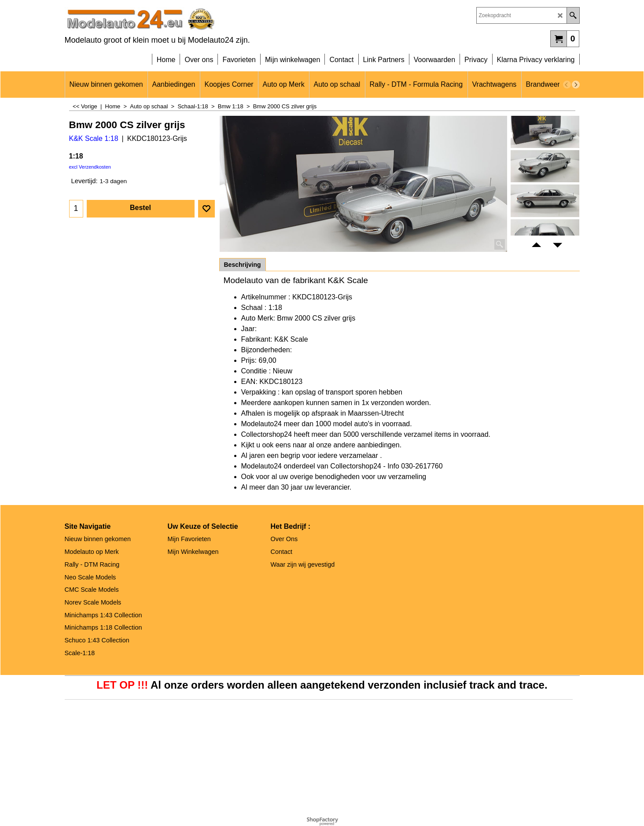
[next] (576, 85)
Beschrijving (243, 265)
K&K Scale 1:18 (94, 138)
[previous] (567, 85)
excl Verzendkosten (90, 167)
